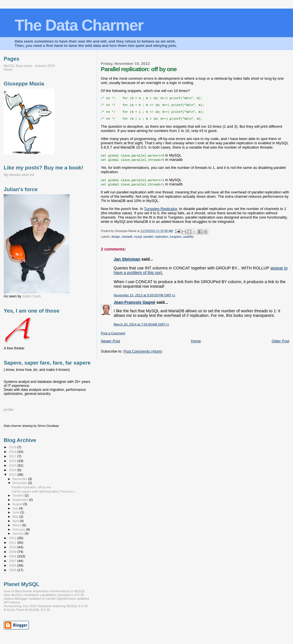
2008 (13, 556)
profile (9, 410)
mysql (138, 241)
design (116, 241)
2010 (13, 547)
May (16, 517)
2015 (13, 465)
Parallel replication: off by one (31, 487)
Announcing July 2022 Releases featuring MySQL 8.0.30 (46, 606)
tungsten (176, 241)
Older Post (281, 345)
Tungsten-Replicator (161, 213)
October (19, 495)
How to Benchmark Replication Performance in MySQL (44, 591)
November (20, 483)
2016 (13, 461)
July (16, 508)
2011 (13, 542)
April (16, 521)
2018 (13, 452)
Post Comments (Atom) (143, 355)
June (16, 512)
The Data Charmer (79, 25)
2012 (13, 538)
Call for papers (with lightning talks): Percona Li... (44, 491)
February (19, 529)
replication (162, 241)
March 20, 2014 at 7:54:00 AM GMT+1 (141, 328)
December (20, 479)
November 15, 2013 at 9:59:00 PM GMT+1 (144, 299)
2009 (13, 552)
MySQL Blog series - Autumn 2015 (29, 66)
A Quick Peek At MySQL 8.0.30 (27, 610)
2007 (13, 561)
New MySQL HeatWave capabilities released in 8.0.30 (44, 595)
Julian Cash (32, 296)
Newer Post (110, 345)
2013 (13, 474)
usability (189, 241)
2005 (13, 570)
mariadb (127, 241)
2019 (13, 447)
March (17, 525)
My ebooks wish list (19, 175)
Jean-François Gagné (134, 306)
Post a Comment (113, 337)
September (21, 500)
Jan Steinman (127, 263)
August (18, 504)
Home (196, 345)
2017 (13, 456)
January (19, 533)
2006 (13, 565)
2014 (13, 470)
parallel (148, 241)
